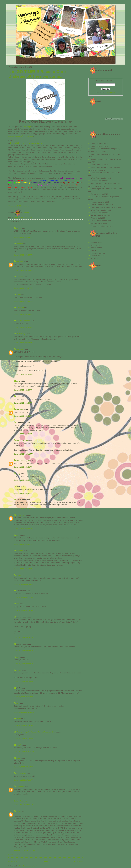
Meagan (20, 244)
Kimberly (20, 308)
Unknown (20, 261)
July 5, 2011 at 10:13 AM (24, 805)
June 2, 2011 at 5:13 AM (23, 237)
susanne (20, 551)
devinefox (20, 787)
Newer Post (13, 861)
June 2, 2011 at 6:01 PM (23, 434)
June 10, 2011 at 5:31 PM (24, 610)
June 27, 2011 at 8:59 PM (24, 767)
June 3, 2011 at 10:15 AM (24, 454)
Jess (18, 758)
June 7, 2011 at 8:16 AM (23, 529)
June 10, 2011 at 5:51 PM (24, 638)
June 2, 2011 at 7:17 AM (23, 288)
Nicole (19, 228)
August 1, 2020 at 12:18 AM (25, 851)
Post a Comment (15, 854)
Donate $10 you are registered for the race (27, 143)
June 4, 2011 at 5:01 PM (23, 467)
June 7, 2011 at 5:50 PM (23, 569)
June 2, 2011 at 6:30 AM (23, 270)
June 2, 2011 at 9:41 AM (23, 374)
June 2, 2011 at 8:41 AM (23, 327)
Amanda (20, 277)
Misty (19, 719)
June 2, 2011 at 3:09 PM (23, 403)
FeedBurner (110, 92)
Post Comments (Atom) (28, 866)
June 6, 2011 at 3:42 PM (23, 493)
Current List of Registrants (19, 206)
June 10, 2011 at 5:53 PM (24, 664)
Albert (19, 811)
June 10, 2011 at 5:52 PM (24, 651)
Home (46, 861)
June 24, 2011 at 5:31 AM (24, 725)
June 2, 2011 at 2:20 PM (23, 390)
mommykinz (21, 773)
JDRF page (26, 127)
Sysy (18, 474)
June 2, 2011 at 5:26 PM (23, 416)
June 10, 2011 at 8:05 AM (24, 584)
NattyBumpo (21, 334)
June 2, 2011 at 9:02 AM (23, 343)
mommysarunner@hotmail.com (21, 136)
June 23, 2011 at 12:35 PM (24, 712)
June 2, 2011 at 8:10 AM (23, 314)
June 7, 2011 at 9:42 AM (23, 544)
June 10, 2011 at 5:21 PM (24, 597)
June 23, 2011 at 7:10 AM (24, 697)
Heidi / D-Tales (22, 440)
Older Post (78, 861)
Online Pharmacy (21, 801)
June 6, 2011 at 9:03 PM (23, 509)
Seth (18, 396)
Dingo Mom (21, 515)
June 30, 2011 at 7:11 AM (24, 780)
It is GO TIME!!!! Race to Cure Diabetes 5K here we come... (37, 74)
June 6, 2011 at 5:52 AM (23, 480)
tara (18, 535)
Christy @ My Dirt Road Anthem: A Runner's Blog (36, 732)
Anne (19, 295)
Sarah (19, 745)
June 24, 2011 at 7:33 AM (24, 738)
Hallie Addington (23, 461)
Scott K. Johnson (23, 321)
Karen (19, 575)
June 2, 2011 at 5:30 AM (23, 255)
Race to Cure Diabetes (23, 217)
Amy (18, 381)
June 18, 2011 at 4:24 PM (24, 681)
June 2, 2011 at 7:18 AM (23, 301)
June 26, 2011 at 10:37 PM (24, 752)
